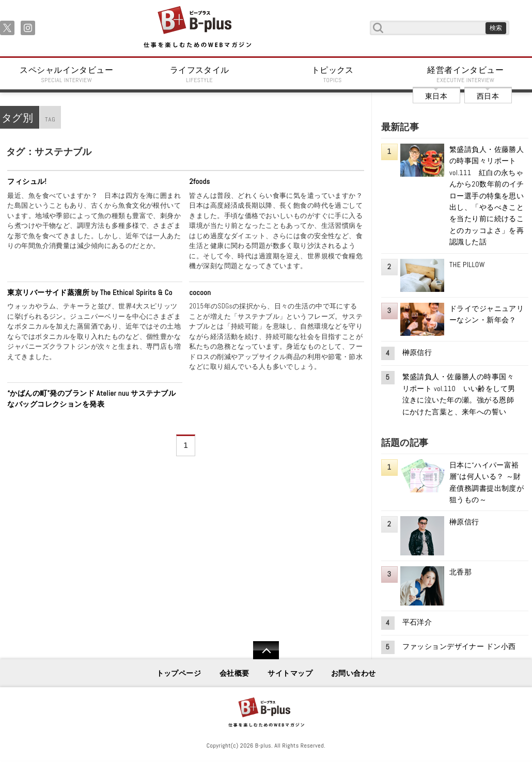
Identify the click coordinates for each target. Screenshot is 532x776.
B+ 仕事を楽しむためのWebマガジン (197, 28)
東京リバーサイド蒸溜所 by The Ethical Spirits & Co (90, 292)
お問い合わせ (354, 673)
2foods (199, 181)
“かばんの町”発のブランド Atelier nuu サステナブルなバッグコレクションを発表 (91, 399)
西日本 (488, 96)
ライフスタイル (200, 74)
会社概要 (234, 673)
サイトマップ (290, 673)
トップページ (179, 673)
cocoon (200, 292)
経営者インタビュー (466, 74)
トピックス (333, 74)
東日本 (436, 96)
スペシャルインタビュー (67, 74)
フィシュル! (27, 181)
